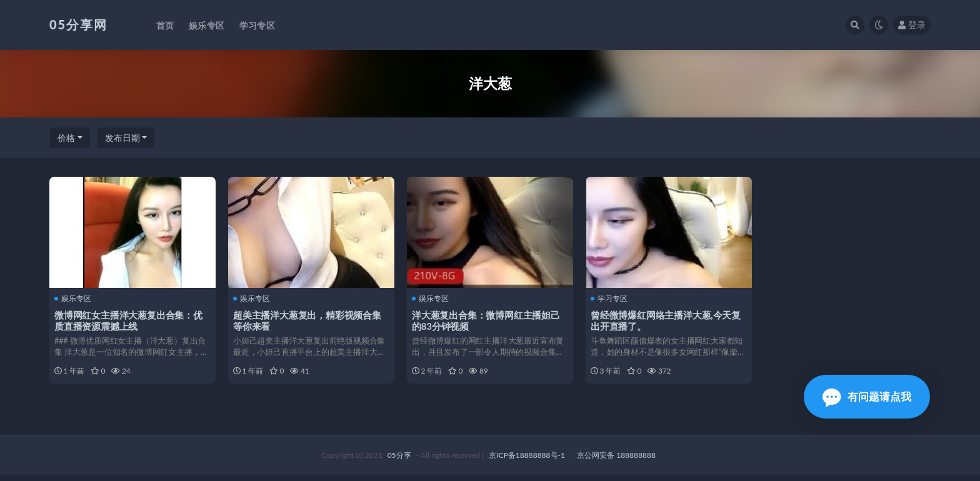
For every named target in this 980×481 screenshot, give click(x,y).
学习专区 (610, 298)
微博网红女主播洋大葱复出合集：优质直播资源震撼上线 (130, 320)
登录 (912, 25)
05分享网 (78, 24)
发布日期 (122, 138)
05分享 (399, 461)
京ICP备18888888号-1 (527, 461)
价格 (66, 138)
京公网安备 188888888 (616, 461)
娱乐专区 (74, 298)
